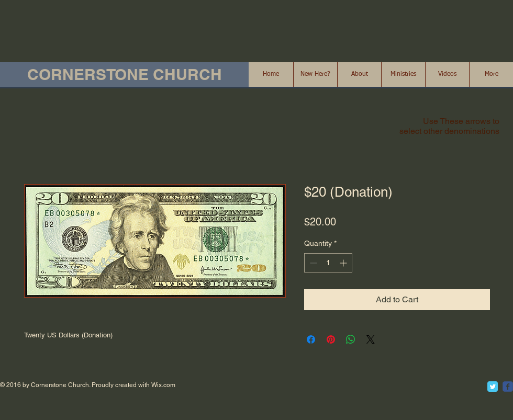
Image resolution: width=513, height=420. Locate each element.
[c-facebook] (508, 387)
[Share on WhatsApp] (351, 339)
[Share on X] (371, 339)
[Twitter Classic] (493, 387)
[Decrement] (312, 263)
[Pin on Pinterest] (331, 339)
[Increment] (344, 263)
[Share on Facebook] (311, 339)
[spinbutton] (328, 263)
